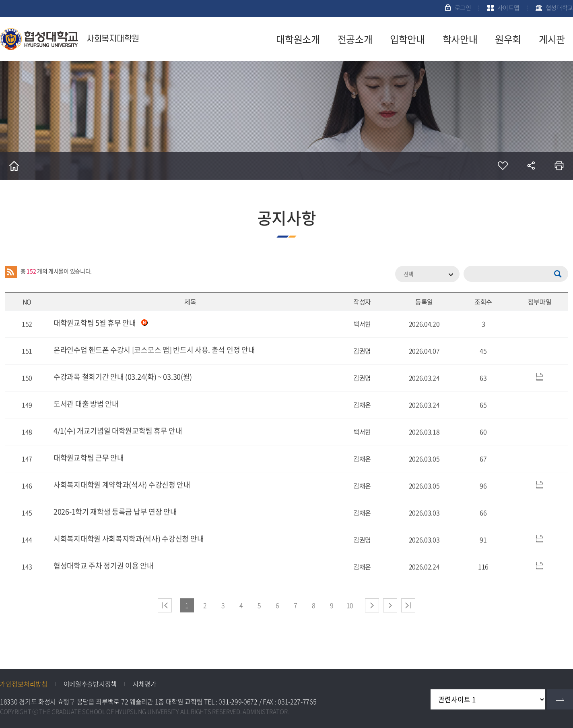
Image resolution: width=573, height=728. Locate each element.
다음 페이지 (372, 605)
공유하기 (531, 166)
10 (350, 605)
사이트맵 (508, 8)
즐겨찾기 (503, 166)
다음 (390, 605)
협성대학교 (560, 8)
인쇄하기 (559, 166)
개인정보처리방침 (24, 684)
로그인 (463, 8)
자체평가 (145, 684)
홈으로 (14, 166)
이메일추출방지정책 (90, 684)
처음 (165, 605)
